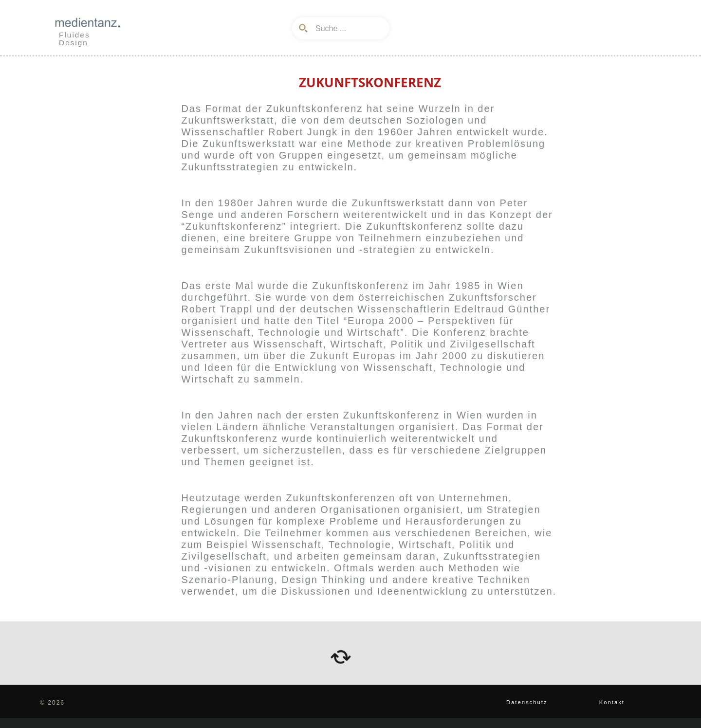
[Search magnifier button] (303, 28)
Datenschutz (523, 702)
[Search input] (348, 28)
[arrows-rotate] (341, 657)
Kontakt (610, 702)
